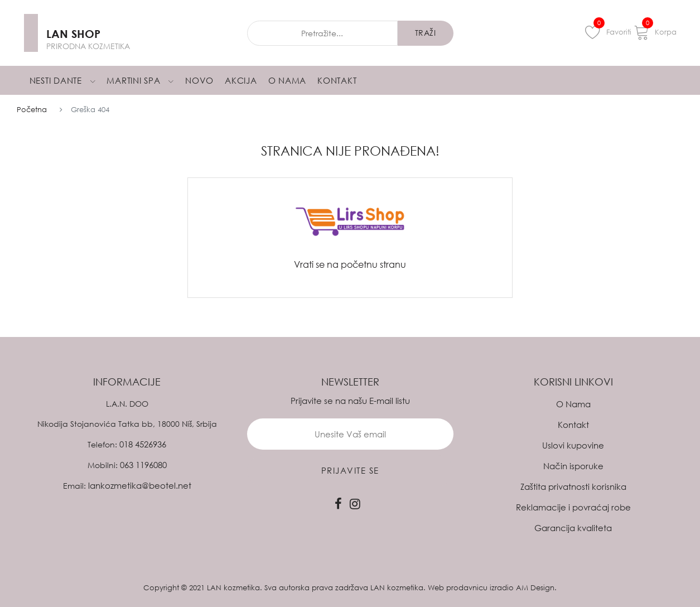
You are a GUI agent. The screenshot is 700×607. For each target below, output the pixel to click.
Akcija (241, 80)
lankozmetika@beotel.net (140, 485)
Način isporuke (573, 466)
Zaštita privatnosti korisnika (573, 486)
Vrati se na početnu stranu (350, 264)
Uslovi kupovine (573, 445)
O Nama (288, 80)
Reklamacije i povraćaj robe (573, 507)
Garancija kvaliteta (573, 528)
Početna (32, 109)
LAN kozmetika (233, 587)
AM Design (535, 587)
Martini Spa (140, 80)
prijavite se (350, 470)
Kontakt (337, 80)
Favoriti (608, 32)
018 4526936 (143, 444)
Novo (199, 80)
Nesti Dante (63, 80)
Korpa (655, 32)
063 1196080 (143, 465)
